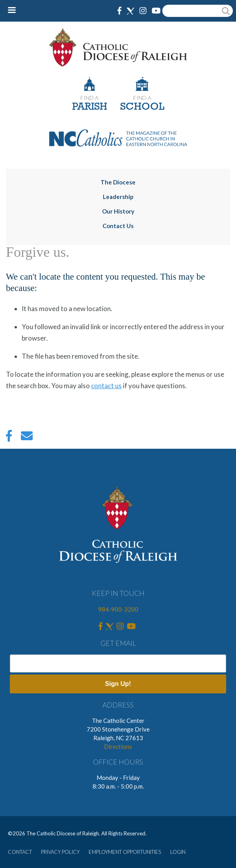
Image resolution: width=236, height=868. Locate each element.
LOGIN (178, 852)
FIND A (89, 98)
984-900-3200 (118, 609)
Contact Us (118, 226)
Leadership (118, 197)
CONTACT (20, 852)
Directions (118, 746)
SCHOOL (142, 107)
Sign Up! (118, 684)
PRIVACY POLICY (60, 852)
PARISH (90, 107)
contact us (106, 386)
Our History (118, 211)
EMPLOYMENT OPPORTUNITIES (125, 852)
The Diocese (118, 182)
